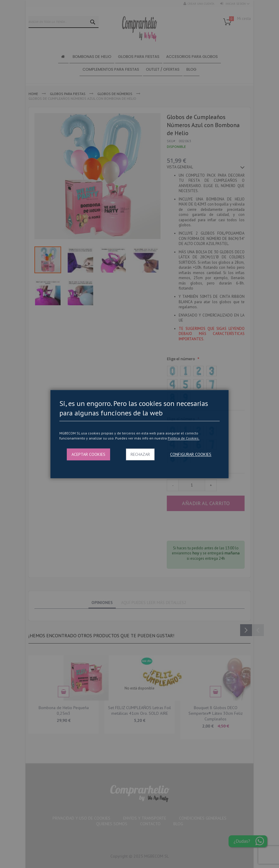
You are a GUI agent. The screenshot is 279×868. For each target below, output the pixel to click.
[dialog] (139, 434)
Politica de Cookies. (184, 438)
